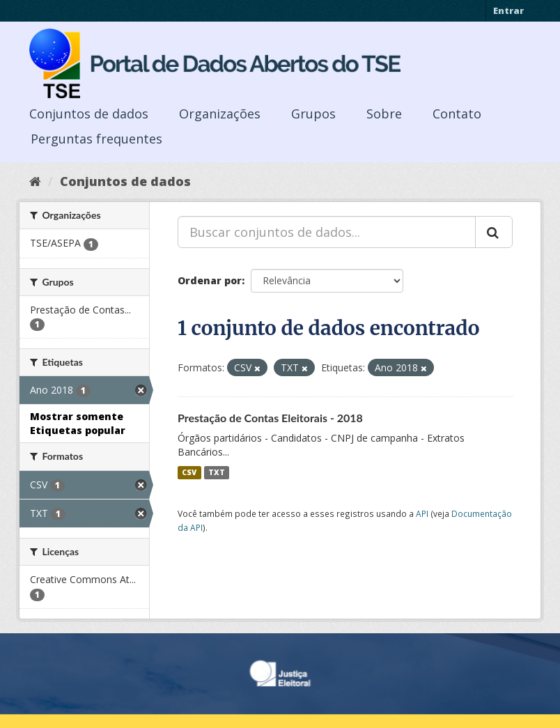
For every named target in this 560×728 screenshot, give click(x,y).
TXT (217, 472)
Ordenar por (210, 280)
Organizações (220, 114)
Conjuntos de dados (89, 114)
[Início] (35, 181)
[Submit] (494, 232)
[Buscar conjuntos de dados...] (327, 232)
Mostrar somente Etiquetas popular (78, 423)
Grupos (313, 114)
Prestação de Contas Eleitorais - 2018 (270, 418)
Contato (457, 114)
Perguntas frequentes (96, 139)
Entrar (508, 10)
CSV (189, 472)
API (422, 513)
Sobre (384, 114)
